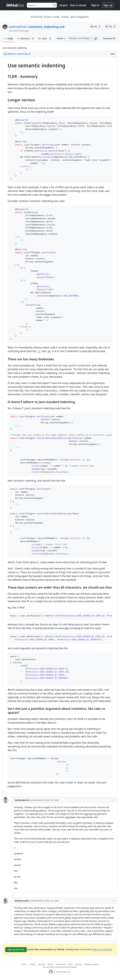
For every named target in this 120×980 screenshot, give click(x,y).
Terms (24, 964)
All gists (64, 5)
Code (8, 38)
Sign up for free (16, 950)
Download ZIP (109, 38)
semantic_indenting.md (46, 27)
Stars (45, 39)
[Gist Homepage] (15, 5)
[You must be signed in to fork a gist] (111, 27)
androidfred (17, 27)
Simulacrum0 (22, 901)
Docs (70, 964)
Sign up (108, 5)
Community (61, 964)
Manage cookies (91, 964)
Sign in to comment (102, 949)
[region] (60, 425)
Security (41, 964)
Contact (79, 964)
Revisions (26, 39)
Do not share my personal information (60, 967)
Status (50, 964)
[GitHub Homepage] (51, 972)
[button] (96, 39)
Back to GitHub (78, 5)
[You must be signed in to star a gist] (96, 27)
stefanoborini (22, 800)
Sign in (95, 5)
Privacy (32, 964)
